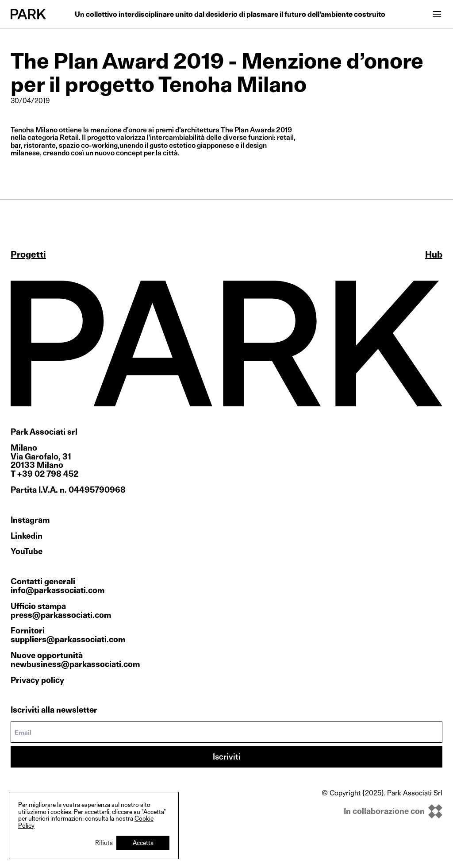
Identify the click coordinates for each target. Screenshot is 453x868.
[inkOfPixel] (382, 811)
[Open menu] (437, 14)
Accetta (143, 843)
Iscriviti (227, 757)
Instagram (30, 520)
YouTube (27, 552)
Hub (434, 255)
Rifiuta (104, 843)
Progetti (28, 255)
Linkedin (27, 536)
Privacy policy (37, 680)
